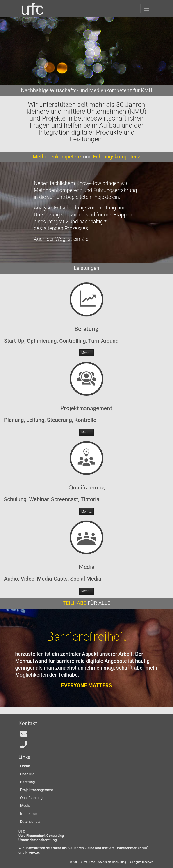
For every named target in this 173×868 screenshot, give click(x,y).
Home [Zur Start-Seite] (25, 766)
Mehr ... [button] (87, 353)
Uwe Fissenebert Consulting (108, 862)
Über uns (27, 774)
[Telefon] (24, 746)
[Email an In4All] (24, 735)
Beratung (28, 782)
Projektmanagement (37, 790)
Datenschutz (30, 822)
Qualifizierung (31, 798)
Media (25, 806)
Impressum (29, 814)
